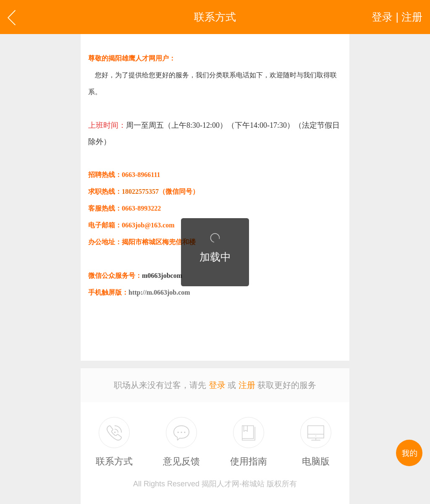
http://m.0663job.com (159, 292)
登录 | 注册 (397, 17)
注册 (247, 385)
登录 (217, 385)
